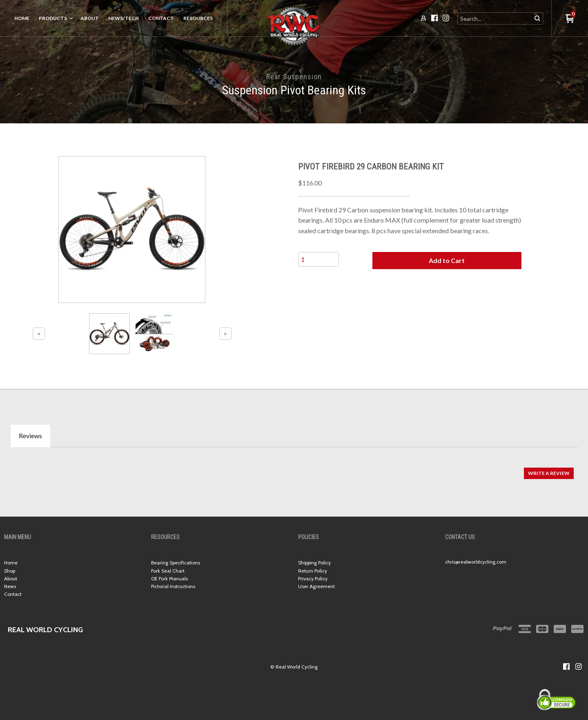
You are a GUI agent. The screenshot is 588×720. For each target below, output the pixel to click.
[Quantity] (318, 259)
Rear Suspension (294, 77)
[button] (447, 261)
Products (53, 18)
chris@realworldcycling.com (476, 562)
